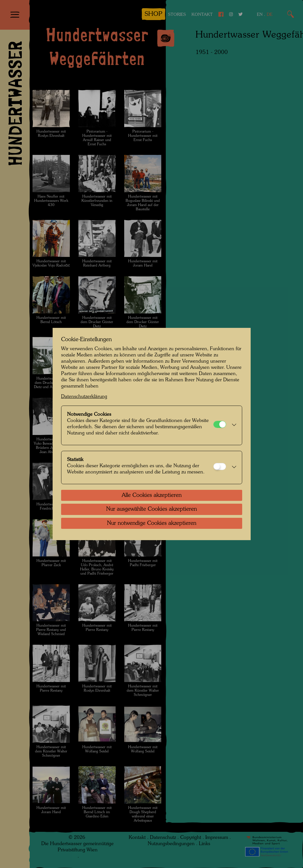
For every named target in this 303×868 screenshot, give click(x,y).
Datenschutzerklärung (84, 397)
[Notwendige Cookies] (220, 424)
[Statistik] (220, 467)
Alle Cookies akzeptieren (152, 495)
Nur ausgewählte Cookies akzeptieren (151, 509)
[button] (233, 425)
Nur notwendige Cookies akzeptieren (152, 523)
